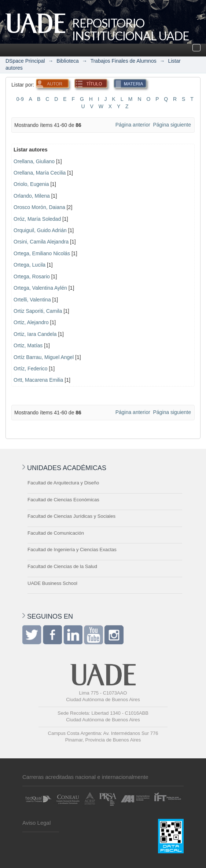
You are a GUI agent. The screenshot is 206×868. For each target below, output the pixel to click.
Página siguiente (172, 125)
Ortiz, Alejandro (31, 322)
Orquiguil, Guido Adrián (40, 230)
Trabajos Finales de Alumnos (124, 61)
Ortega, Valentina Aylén (40, 288)
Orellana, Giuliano (34, 161)
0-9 (20, 99)
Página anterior (133, 125)
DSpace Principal (25, 61)
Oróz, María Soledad (37, 219)
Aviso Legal (36, 823)
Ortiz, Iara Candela (35, 334)
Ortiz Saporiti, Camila (38, 311)
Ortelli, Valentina (32, 300)
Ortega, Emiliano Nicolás (42, 253)
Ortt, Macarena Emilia (38, 380)
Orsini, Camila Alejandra (41, 242)
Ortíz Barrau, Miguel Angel (44, 357)
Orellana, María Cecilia (40, 173)
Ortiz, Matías (28, 345)
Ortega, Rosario (32, 276)
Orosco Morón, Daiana (39, 207)
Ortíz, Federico (31, 369)
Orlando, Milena (32, 196)
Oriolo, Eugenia (31, 184)
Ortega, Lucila (30, 265)
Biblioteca (68, 61)
